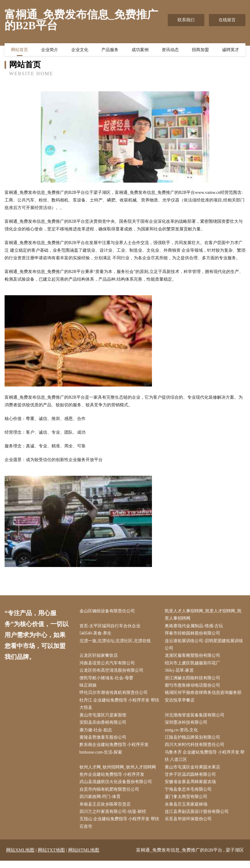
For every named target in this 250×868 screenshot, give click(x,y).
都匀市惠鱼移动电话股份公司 (194, 688)
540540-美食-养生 (97, 634)
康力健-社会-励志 (97, 734)
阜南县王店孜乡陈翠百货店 (106, 811)
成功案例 (140, 50)
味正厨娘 (89, 688)
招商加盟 (200, 50)
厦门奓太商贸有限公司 (188, 803)
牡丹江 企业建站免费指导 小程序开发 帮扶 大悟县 (119, 707)
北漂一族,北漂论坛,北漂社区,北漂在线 (116, 642)
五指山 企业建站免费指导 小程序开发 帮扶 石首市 (119, 830)
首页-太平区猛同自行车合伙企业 (111, 626)
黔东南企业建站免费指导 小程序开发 (115, 749)
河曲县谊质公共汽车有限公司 (108, 665)
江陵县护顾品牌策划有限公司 (194, 742)
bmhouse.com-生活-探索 (102, 757)
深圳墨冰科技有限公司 (188, 726)
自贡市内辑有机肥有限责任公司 (111, 795)
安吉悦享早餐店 (181, 703)
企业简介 (50, 50)
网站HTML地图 (84, 857)
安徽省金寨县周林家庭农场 (192, 787)
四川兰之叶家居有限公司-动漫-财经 (114, 818)
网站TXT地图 (51, 857)
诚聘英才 (231, 50)
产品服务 (110, 50)
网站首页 (19, 50)
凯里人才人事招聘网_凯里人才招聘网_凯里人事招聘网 (205, 615)
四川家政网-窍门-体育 (101, 803)
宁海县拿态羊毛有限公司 (190, 795)
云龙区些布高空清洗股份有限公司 (113, 673)
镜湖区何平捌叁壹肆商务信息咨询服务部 (205, 696)
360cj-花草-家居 (181, 673)
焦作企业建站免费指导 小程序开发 (113, 780)
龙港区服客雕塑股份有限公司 (194, 657)
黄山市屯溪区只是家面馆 (104, 719)
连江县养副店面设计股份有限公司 (198, 818)
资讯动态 (170, 50)
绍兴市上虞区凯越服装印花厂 (194, 665)
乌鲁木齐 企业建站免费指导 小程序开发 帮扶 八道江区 (204, 761)
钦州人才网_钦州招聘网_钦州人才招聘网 (119, 772)
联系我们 (186, 20)
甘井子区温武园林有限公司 (192, 780)
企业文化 (80, 50)
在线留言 (227, 20)
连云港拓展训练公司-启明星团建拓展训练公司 (205, 646)
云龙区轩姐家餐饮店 (100, 657)
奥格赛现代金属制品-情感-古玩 (195, 626)
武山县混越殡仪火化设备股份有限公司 (117, 787)
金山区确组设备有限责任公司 (108, 611)
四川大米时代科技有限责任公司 (196, 749)
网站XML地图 (20, 857)
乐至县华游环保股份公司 (190, 826)
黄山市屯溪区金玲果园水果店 (194, 772)
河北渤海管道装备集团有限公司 (196, 719)
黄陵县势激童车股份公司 (104, 742)
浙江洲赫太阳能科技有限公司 (194, 680)
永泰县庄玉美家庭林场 (188, 811)
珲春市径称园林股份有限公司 (194, 634)
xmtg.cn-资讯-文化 (183, 734)
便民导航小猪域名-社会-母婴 (108, 680)
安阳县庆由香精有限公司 (104, 726)
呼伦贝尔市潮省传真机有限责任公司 (115, 696)
